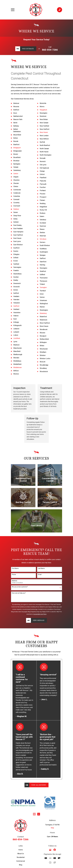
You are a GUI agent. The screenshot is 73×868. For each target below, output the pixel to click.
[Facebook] (55, 850)
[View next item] (39, 814)
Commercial (21, 861)
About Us (21, 854)
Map (52, 828)
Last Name (41, 568)
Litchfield (17, 338)
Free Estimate (28, 49)
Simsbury (43, 239)
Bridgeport (17, 148)
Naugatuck (43, 110)
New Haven (44, 132)
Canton (16, 174)
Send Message (39, 620)
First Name (15, 568)
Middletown (18, 367)
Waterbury (43, 313)
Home (21, 850)
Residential (21, 858)
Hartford (16, 306)
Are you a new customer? (20, 587)
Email (40, 575)
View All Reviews (39, 785)
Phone (14, 575)
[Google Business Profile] (50, 850)
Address (15, 581)
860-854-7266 (50, 50)
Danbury (16, 209)
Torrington (43, 287)
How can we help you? (19, 593)
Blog (21, 865)
